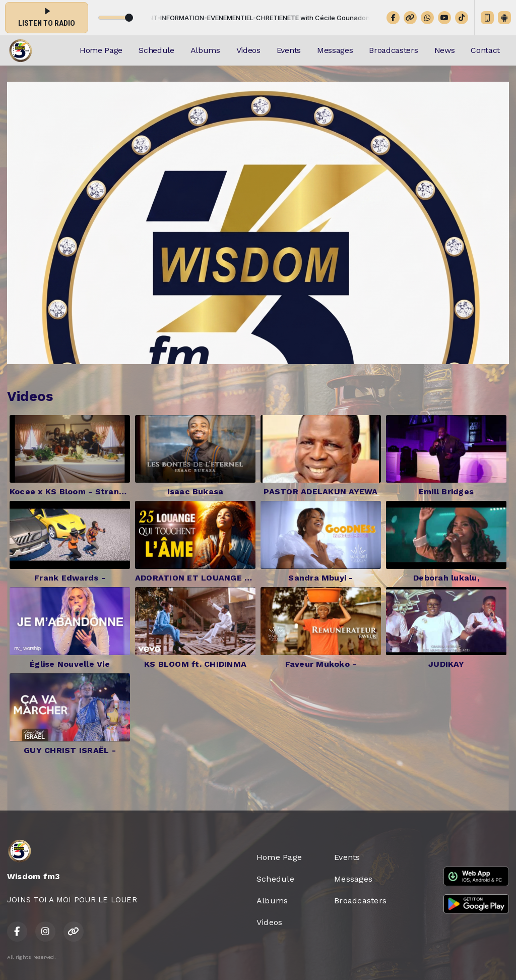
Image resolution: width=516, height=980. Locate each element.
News (445, 50)
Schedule (156, 50)
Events (289, 50)
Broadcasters (393, 50)
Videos (248, 50)
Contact (485, 50)
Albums (205, 50)
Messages (335, 50)
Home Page (101, 50)
